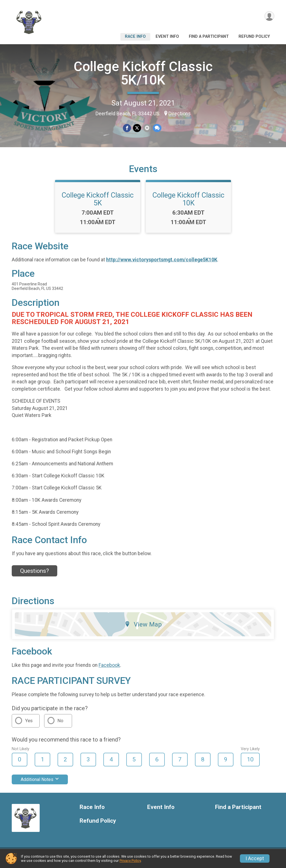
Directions (180, 114)
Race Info (135, 37)
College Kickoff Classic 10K (188, 202)
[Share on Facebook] (127, 128)
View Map (143, 628)
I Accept (255, 858)
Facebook (109, 668)
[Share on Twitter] (137, 128)
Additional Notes (40, 783)
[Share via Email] (147, 128)
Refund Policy (254, 37)
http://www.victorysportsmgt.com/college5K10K (162, 263)
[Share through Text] (157, 128)
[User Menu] (269, 16)
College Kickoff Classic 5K (98, 202)
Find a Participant (209, 37)
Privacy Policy (130, 861)
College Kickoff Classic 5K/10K (143, 73)
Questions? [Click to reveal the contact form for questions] (34, 574)
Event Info (167, 37)
